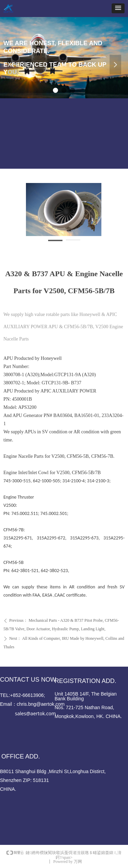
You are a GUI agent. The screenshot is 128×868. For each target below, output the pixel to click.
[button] (118, 8)
